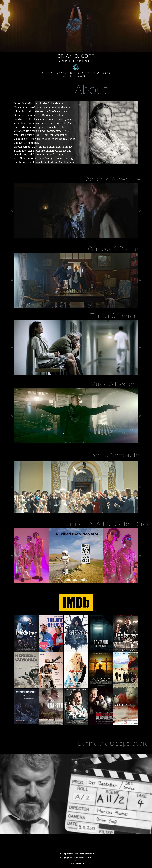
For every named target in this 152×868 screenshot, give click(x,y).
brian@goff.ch (80, 76)
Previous (12, 211)
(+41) (51, 73)
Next (140, 211)
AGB (59, 854)
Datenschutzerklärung (85, 854)
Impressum (68, 854)
